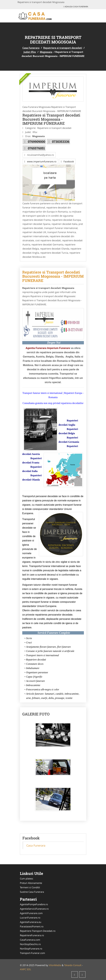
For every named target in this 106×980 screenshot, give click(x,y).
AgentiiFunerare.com (31, 913)
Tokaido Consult (73, 965)
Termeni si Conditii (30, 887)
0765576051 (36, 148)
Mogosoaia (46, 52)
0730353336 (61, 142)
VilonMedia (55, 965)
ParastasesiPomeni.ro (32, 926)
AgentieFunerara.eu (31, 922)
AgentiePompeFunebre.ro (34, 904)
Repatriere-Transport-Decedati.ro (38, 931)
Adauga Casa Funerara (76, 7)
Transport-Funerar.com (32, 953)
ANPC (23, 969)
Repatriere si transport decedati (63, 48)
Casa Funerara (31, 48)
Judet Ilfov (30, 52)
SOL (29, 969)
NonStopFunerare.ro (31, 949)
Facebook (67, 161)
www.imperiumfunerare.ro (40, 161)
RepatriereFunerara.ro (32, 935)
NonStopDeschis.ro (30, 944)
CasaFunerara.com (30, 940)
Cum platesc (27, 878)
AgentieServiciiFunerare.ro (34, 909)
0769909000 (36, 142)
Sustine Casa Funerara (32, 892)
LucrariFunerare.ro (30, 918)
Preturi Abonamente (31, 883)
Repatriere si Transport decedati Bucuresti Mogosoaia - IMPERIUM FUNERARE (53, 276)
